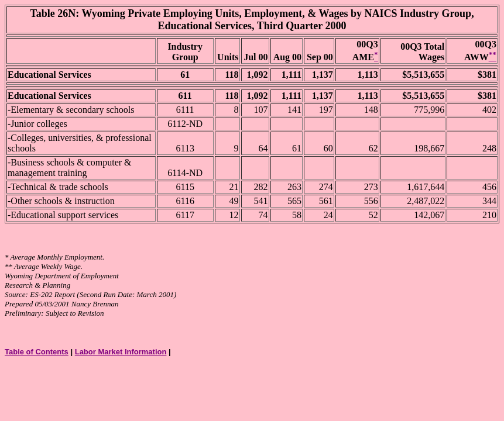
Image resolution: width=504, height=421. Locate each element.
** (8, 266)
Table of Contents (37, 352)
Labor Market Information (121, 352)
